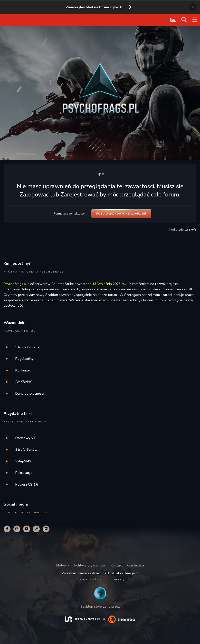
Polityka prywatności (90, 565)
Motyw (63, 565)
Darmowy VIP (26, 438)
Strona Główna (27, 347)
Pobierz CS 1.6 (27, 484)
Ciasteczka (136, 565)
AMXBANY (24, 382)
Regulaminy (24, 359)
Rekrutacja (24, 473)
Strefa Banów (26, 450)
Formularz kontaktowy (69, 214)
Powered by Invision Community (100, 579)
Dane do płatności (30, 394)
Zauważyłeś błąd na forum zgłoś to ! (96, 7)
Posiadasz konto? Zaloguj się (121, 214)
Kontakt (117, 565)
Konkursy (23, 370)
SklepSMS (23, 461)
